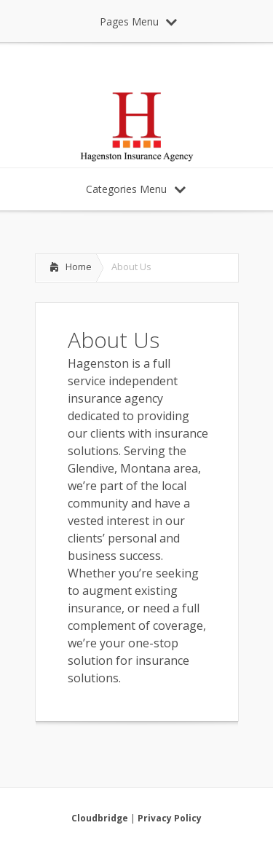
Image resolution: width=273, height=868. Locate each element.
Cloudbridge (100, 818)
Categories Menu (136, 189)
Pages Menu (138, 21)
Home (79, 267)
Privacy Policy (170, 818)
